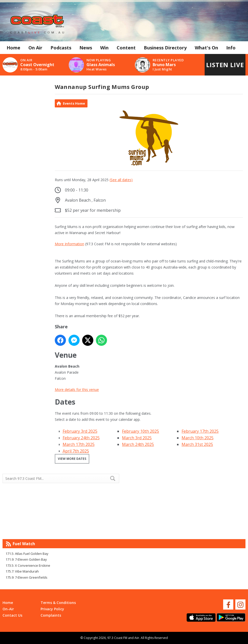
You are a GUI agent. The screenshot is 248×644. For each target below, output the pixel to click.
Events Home (74, 103)
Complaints (51, 615)
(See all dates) (121, 180)
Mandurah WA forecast (185, 529)
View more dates (72, 459)
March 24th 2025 (138, 444)
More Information (69, 244)
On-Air (8, 609)
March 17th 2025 (79, 444)
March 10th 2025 (198, 438)
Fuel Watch (24, 544)
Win (104, 48)
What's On (206, 48)
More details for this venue (77, 390)
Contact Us (12, 615)
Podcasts (61, 48)
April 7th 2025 (76, 451)
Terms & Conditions (58, 603)
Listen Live (225, 65)
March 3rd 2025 (137, 438)
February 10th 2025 (140, 431)
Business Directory (165, 48)
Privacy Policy (52, 609)
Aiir (137, 638)
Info (231, 48)
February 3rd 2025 (80, 431)
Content (126, 48)
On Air (35, 48)
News (86, 48)
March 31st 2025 (197, 444)
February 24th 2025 (81, 438)
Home (13, 48)
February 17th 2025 (200, 431)
